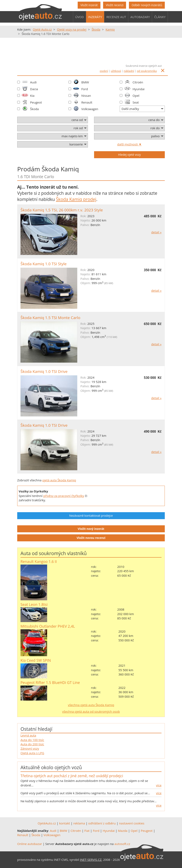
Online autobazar (30, 844)
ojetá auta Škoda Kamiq (59, 480)
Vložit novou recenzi (91, 538)
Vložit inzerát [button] (89, 5)
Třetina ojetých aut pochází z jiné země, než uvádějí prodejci (72, 776)
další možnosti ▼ (129, 144)
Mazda (123, 831)
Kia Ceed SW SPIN (36, 660)
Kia (32, 96)
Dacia (34, 89)
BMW (85, 82)
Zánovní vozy (30, 748)
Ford (85, 89)
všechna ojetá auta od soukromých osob (91, 711)
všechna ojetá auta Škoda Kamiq (91, 705)
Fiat (87, 831)
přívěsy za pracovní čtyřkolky (64, 496)
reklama (79, 823)
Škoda (35, 109)
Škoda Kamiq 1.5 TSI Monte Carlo (50, 318)
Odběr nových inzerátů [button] (147, 5)
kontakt (65, 823)
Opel (136, 96)
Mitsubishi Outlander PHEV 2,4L (48, 626)
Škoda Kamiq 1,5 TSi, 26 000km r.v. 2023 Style (62, 210)
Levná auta (28, 735)
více (159, 785)
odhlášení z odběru (102, 823)
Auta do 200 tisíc (32, 744)
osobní (104, 71)
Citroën (138, 82)
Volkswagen (90, 109)
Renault (87, 102)
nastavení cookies (132, 823)
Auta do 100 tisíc (32, 740)
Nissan (86, 96)
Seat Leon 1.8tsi (34, 604)
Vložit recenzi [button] (115, 5)
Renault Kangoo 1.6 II (39, 561)
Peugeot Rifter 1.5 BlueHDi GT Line (50, 682)
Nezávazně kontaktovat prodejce (91, 516)
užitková (116, 71)
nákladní (129, 71)
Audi (33, 82)
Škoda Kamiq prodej (76, 199)
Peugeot (36, 102)
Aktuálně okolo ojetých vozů (51, 767)
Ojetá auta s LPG (32, 753)
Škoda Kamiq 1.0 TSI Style (44, 264)
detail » (156, 232)
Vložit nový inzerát (91, 529)
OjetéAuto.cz (47, 823)
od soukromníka (147, 71)
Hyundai (139, 89)
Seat (136, 102)
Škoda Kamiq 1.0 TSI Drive (44, 371)
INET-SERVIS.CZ (91, 860)
